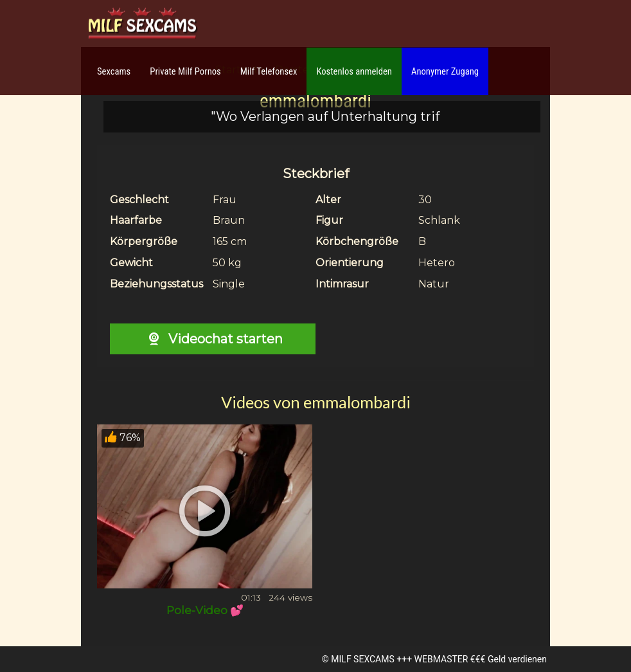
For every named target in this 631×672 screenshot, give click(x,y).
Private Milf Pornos (185, 71)
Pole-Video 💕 (205, 610)
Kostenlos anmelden (354, 71)
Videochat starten (212, 339)
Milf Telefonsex (269, 71)
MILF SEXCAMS (362, 659)
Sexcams (114, 71)
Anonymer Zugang (445, 71)
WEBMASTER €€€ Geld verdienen (481, 659)
